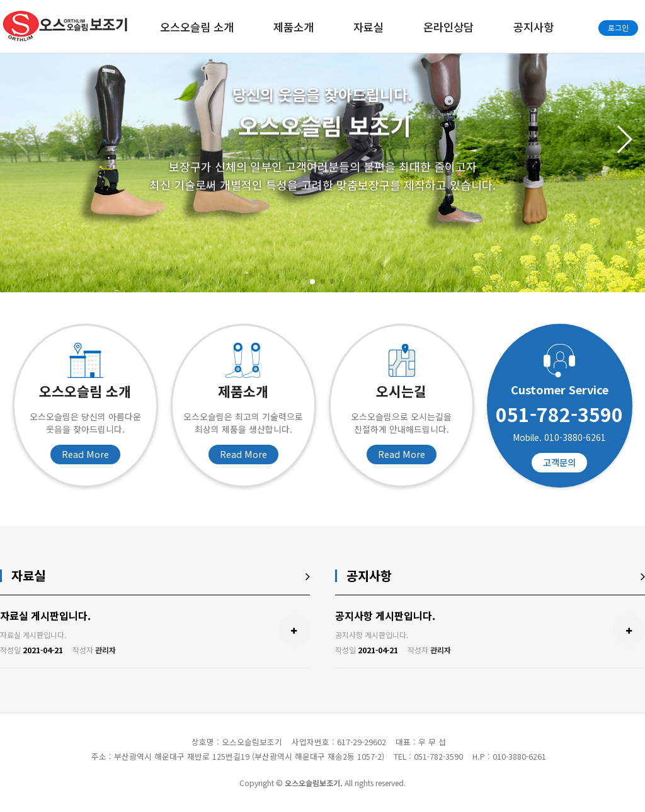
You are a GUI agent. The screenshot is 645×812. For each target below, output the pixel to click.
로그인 (618, 27)
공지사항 (534, 27)
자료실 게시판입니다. (45, 615)
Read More (85, 454)
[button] (312, 282)
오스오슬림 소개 (197, 27)
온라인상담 (448, 27)
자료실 (368, 27)
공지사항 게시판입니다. (385, 615)
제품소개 (294, 27)
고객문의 (559, 462)
